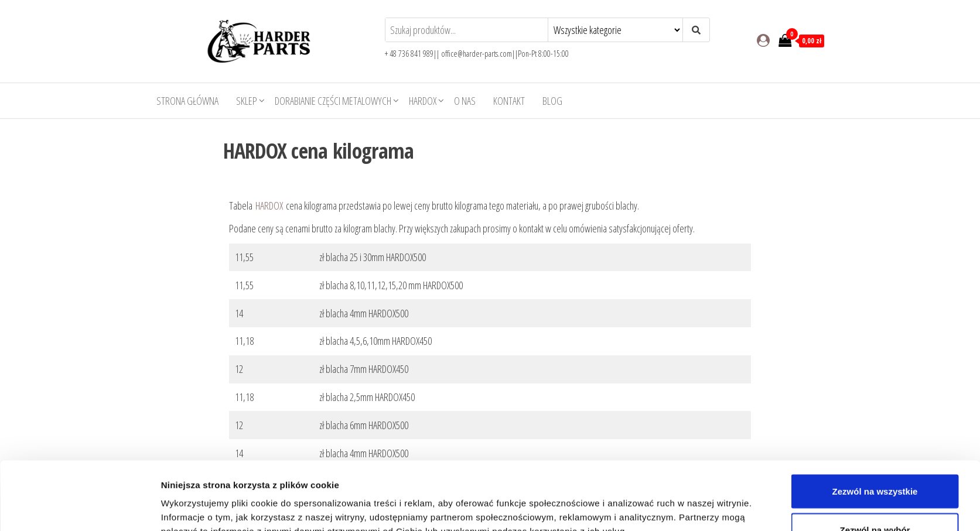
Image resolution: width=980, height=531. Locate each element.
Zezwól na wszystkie (875, 423)
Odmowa (875, 500)
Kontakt (509, 101)
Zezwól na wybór (875, 462)
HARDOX (423, 101)
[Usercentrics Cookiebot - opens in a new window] (83, 508)
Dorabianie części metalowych (333, 101)
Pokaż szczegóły (632, 501)
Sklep (247, 101)
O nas (465, 101)
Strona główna (187, 101)
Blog (552, 101)
